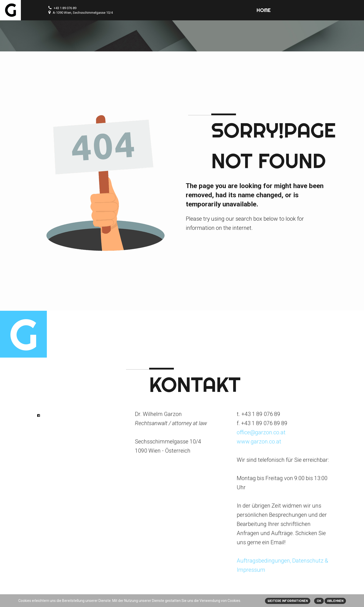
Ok (319, 601)
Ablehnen (335, 601)
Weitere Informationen (288, 601)
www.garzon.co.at (259, 439)
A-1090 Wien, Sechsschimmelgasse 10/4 (83, 13)
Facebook (39, 415)
